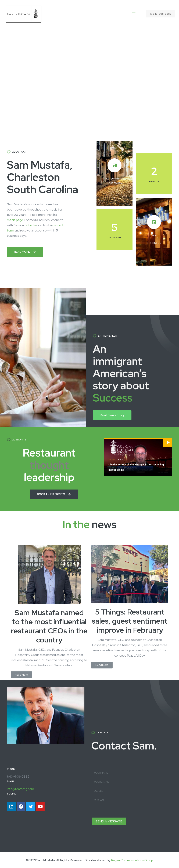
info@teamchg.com (20, 789)
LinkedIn (30, 225)
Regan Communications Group (132, 860)
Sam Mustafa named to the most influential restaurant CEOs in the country (49, 626)
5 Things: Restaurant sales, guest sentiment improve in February (130, 621)
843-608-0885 (160, 14)
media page (15, 220)
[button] (25, 252)
